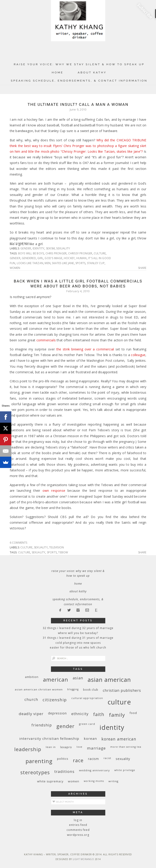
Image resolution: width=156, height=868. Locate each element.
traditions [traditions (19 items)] (64, 771)
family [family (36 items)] (117, 715)
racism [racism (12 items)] (94, 759)
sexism (50, 248)
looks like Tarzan (30, 263)
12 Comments (19, 243)
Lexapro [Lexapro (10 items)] (66, 747)
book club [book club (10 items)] (91, 690)
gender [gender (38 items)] (65, 726)
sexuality (63, 248)
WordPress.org (78, 835)
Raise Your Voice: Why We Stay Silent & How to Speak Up (79, 64)
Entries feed (78, 825)
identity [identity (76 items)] (112, 727)
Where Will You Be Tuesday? (78, 633)
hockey (69, 258)
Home (58, 72)
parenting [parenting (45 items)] (39, 761)
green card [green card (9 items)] (87, 724)
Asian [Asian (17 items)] (78, 678)
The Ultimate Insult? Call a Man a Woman (78, 104)
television (56, 547)
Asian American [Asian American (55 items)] (109, 680)
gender (26, 248)
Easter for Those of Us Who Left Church (78, 647)
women (15, 268)
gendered (29, 258)
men (48, 263)
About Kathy (92, 72)
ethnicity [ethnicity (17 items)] (80, 714)
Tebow (63, 552)
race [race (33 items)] (78, 760)
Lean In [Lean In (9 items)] (51, 747)
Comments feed (78, 830)
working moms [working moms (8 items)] (94, 781)
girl (40, 258)
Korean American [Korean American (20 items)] (119, 739)
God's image (53, 258)
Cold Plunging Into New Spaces (78, 643)
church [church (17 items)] (31, 699)
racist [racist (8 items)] (107, 758)
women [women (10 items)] (74, 781)
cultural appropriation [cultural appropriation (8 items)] (87, 698)
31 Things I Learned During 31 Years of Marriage (78, 638)
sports (80, 263)
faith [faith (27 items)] (99, 714)
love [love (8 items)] (79, 747)
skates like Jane (63, 263)
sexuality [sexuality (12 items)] (123, 759)
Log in (78, 820)
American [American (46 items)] (56, 679)
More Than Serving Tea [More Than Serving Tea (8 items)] (126, 747)
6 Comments (19, 543)
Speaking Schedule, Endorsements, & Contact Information (79, 81)
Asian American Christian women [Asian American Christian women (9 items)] (39, 689)
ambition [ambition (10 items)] (32, 677)
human (82, 258)
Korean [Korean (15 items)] (90, 738)
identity (39, 248)
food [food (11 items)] (133, 713)
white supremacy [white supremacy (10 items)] (50, 781)
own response (54, 491)
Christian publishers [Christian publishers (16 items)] (122, 690)
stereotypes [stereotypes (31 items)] (35, 772)
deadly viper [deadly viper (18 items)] (31, 714)
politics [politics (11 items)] (63, 759)
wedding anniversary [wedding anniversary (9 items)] (94, 770)
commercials (46, 340)
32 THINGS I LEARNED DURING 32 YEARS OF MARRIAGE (78, 628)
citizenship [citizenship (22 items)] (55, 700)
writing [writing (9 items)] (113, 781)
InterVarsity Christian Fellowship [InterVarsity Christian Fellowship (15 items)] (49, 738)
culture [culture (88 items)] (119, 702)
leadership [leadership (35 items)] (28, 749)
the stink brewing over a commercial (85, 349)
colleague (138, 355)
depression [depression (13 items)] (57, 713)
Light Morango (83, 859)
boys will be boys (31, 253)
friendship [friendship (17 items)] (42, 725)
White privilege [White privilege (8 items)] (125, 770)
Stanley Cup (96, 263)
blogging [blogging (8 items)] (73, 689)
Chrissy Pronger (80, 253)
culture (100, 253)
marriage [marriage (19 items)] (96, 748)
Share (142, 268)
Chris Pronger (56, 253)
